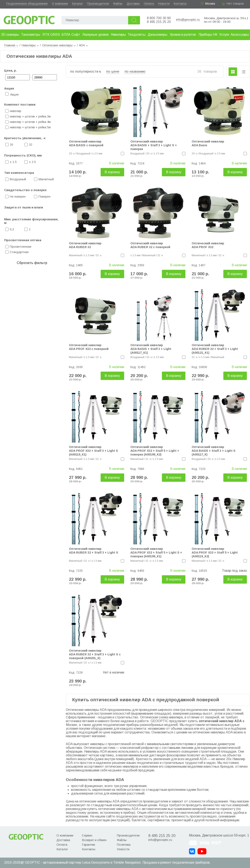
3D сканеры (10, 35)
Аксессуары (240, 35)
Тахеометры (31, 35)
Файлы (118, 4)
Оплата (149, 4)
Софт (76, 35)
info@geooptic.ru (188, 20)
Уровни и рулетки (183, 35)
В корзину (112, 172)
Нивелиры (118, 35)
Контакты (180, 4)
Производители (98, 4)
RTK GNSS (51, 35)
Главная (11, 45)
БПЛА (66, 35)
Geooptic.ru (29, 19)
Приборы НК (208, 35)
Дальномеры (157, 35)
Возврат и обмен (94, 840)
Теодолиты (137, 35)
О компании (60, 4)
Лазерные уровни (95, 35)
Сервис (87, 835)
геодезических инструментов (138, 816)
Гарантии (88, 845)
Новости (164, 4)
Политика (124, 845)
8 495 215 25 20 (159, 22)
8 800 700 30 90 (159, 18)
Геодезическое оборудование (27, 4)
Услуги (224, 35)
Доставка (133, 4)
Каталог (77, 4)
